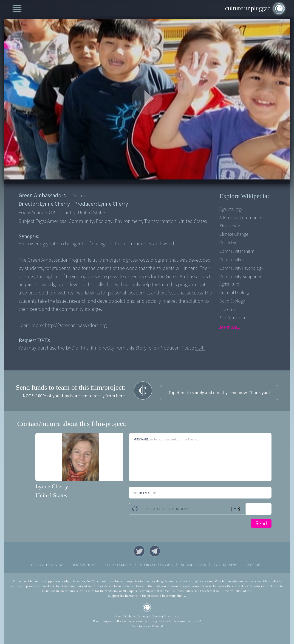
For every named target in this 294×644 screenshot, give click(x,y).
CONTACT (254, 565)
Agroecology (231, 209)
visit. (200, 348)
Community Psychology (241, 268)
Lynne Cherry (52, 486)
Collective (228, 243)
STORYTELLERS (118, 565)
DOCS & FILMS (84, 565)
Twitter (139, 551)
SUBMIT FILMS (193, 565)
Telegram (155, 551)
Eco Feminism (232, 318)
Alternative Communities (242, 218)
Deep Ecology (232, 301)
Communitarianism (237, 251)
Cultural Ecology (234, 293)
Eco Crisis (228, 310)
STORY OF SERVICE (156, 565)
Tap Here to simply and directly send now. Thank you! (219, 393)
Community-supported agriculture (241, 280)
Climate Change (234, 234)
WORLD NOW (226, 565)
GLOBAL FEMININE (47, 565)
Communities (232, 260)
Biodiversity (230, 226)
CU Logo (147, 608)
